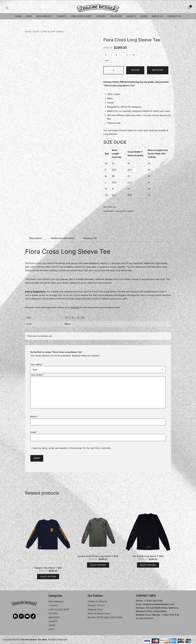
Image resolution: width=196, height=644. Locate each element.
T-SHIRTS (61, 16)
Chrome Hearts (126, 130)
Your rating (37, 364)
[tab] (35, 238)
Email (34, 432)
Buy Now (135, 70)
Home (28, 32)
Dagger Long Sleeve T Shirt (48, 568)
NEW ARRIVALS (44, 16)
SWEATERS (116, 16)
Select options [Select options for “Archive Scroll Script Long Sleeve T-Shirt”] (98, 565)
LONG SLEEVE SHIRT (81, 16)
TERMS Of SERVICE (97, 602)
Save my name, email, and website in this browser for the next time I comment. (72, 448)
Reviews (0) (90, 238)
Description (35, 238)
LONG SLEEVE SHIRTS (52, 32)
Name (34, 416)
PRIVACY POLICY (96, 606)
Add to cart (158, 70)
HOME (18, 16)
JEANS (144, 16)
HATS (51, 629)
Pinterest (75, 307)
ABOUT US (157, 16)
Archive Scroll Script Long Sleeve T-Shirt (98, 556)
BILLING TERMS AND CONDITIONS (105, 617)
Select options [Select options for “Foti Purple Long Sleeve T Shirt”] (148, 565)
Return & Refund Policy (99, 613)
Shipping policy (95, 609)
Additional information (63, 238)
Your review (37, 375)
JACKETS (131, 16)
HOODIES (101, 16)
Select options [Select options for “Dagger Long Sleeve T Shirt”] (48, 577)
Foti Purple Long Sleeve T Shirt (148, 556)
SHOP (29, 16)
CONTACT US (174, 16)
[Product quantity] (114, 70)
